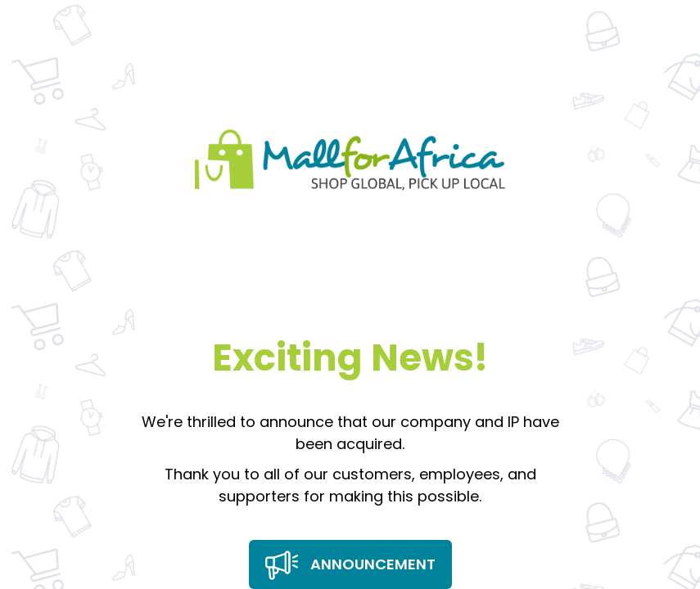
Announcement (350, 565)
